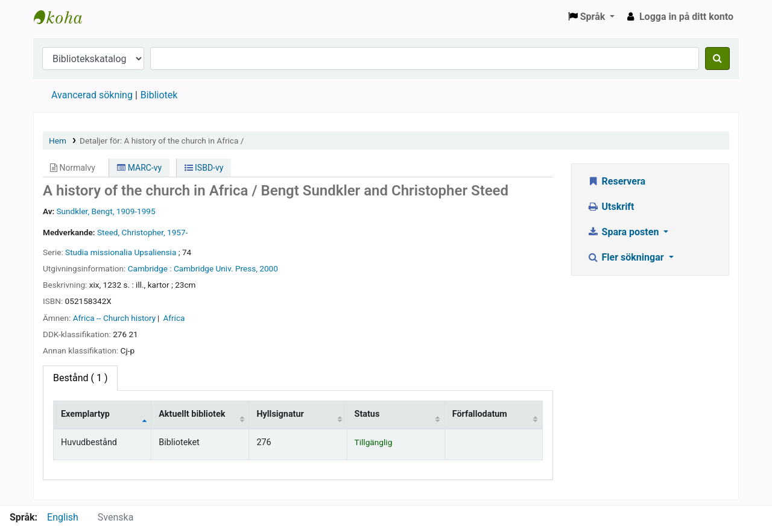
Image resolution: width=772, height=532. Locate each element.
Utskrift (611, 207)
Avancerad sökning (92, 95)
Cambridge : (150, 268)
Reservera (616, 181)
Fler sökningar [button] (627, 257)
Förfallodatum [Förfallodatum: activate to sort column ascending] (480, 414)
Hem (58, 141)
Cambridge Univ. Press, (216, 268)
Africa (174, 318)
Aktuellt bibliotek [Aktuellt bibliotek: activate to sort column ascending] (192, 414)
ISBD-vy (204, 168)
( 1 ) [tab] (80, 378)
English (63, 517)
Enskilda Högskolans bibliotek (64, 17)
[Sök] (717, 59)
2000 (269, 268)
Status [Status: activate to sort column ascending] (367, 414)
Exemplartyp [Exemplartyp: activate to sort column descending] (85, 414)
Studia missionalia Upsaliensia (121, 252)
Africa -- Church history (115, 318)
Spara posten (624, 232)
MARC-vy (139, 168)
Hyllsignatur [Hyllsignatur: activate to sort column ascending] (280, 414)
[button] (592, 17)
